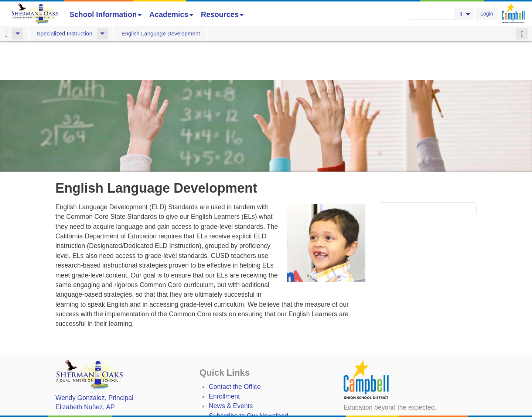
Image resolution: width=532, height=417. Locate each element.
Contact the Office (235, 348)
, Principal (94, 359)
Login (487, 14)
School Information (106, 14)
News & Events (231, 367)
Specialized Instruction (65, 33)
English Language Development (161, 33)
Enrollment (224, 358)
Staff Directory (229, 387)
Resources (222, 14)
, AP (85, 368)
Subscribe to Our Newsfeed (248, 377)
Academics (171, 14)
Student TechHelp (234, 397)
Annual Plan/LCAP (236, 410)
